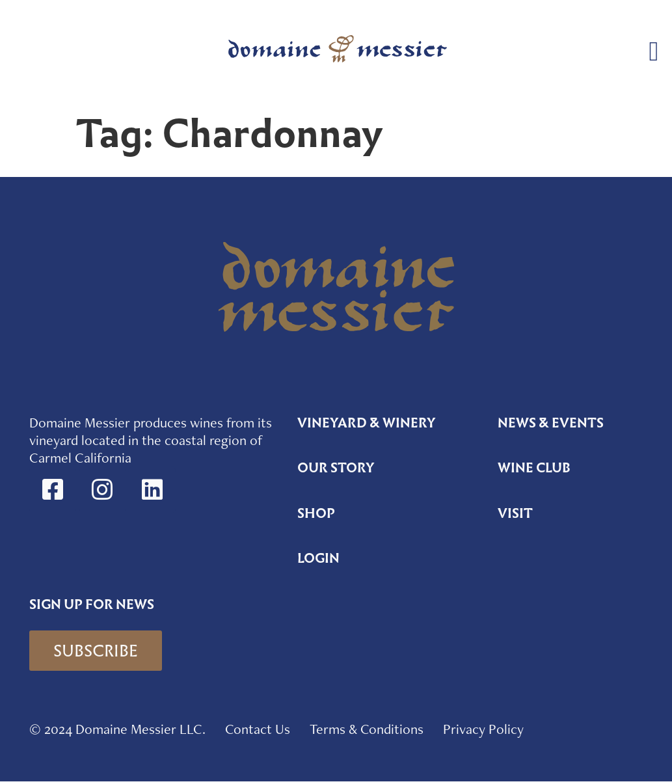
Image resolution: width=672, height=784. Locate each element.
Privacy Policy (483, 732)
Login (319, 560)
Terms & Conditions (367, 732)
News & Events (551, 424)
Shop (316, 515)
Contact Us (258, 732)
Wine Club (535, 469)
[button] (654, 52)
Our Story (336, 469)
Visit (515, 515)
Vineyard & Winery (367, 424)
